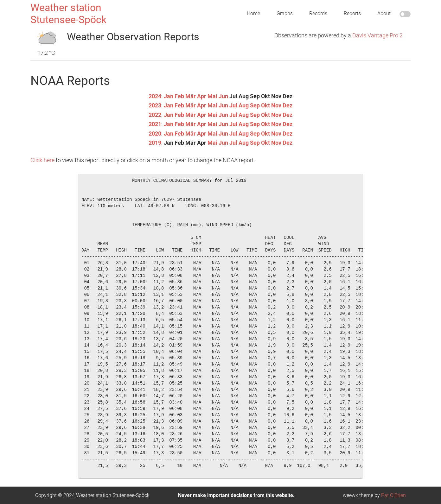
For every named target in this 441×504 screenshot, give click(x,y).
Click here (42, 159)
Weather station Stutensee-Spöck (68, 14)
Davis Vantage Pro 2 (377, 35)
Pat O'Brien (393, 495)
